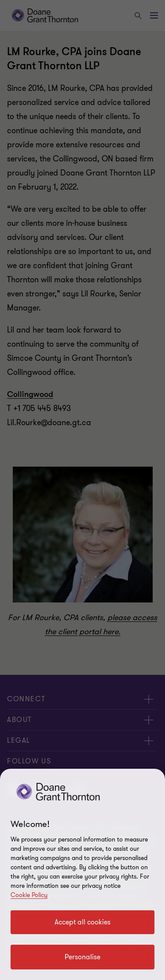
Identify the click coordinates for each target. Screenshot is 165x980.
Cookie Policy (29, 895)
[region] (82, 874)
